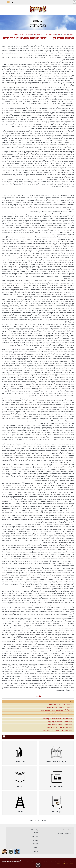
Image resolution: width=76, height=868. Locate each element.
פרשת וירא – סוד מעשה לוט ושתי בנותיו (59, 713)
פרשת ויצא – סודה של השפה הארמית (60, 725)
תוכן (59, 34)
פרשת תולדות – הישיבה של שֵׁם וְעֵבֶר (60, 722)
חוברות (36, 840)
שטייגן (64, 34)
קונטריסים (35, 836)
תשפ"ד (15, 34)
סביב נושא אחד (39, 34)
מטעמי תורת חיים (26, 34)
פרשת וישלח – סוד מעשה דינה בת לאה (60, 728)
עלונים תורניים (51, 34)
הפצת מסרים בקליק (65, 833)
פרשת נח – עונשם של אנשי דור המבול (60, 707)
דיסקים (36, 848)
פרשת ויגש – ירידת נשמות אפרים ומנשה (59, 716)
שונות (36, 851)
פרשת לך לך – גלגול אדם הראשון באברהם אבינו (57, 710)
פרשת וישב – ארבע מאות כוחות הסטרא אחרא (58, 731)
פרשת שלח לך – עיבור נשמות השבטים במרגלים (38, 38)
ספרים (36, 833)
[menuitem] (56, 753)
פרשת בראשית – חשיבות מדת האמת (61, 704)
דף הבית (71, 34)
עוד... (71, 701)
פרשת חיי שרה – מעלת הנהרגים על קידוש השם (57, 719)
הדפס (37, 696)
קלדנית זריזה (67, 830)
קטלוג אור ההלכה (32, 830)
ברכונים (36, 844)
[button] (13, 2)
